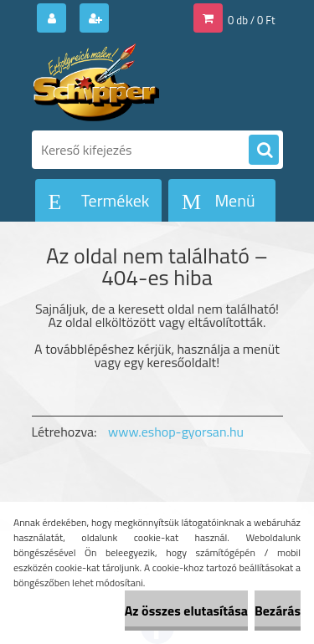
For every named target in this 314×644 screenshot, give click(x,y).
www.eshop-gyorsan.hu (176, 432)
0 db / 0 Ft (251, 20)
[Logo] (147, 82)
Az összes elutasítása (186, 611)
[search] (264, 151)
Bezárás (278, 611)
